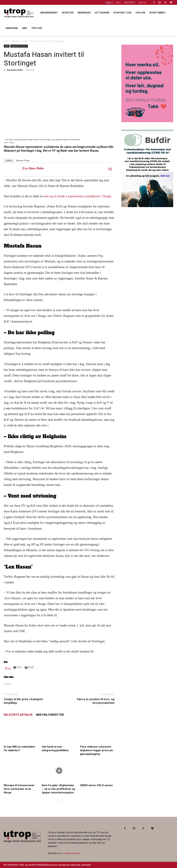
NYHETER (68, 12)
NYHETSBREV (157, 12)
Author (9, 160)
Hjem (6, 41)
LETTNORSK (102, 12)
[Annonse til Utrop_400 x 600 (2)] (147, 121)
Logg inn (109, 2)
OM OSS (140, 12)
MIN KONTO (130, 2)
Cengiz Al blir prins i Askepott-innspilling (24, 701)
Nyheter (16, 41)
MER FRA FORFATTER (50, 715)
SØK (25, 28)
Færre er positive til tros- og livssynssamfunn (96, 701)
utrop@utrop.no (71, 853)
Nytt (25, 41)
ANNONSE (12, 28)
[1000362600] (147, 206)
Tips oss (142, 2)
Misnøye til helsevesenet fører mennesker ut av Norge (19, 789)
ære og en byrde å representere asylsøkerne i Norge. (78, 196)
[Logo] (19, 12)
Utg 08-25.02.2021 (19, 46)
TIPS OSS (37, 28)
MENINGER (84, 12)
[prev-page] (58, 800)
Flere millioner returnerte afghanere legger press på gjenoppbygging (96, 750)
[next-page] (64, 800)
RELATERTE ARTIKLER (18, 715)
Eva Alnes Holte (15, 70)
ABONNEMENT (49, 12)
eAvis (118, 2)
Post (8, 668)
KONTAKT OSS (122, 12)
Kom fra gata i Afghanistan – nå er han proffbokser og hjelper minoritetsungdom (58, 789)
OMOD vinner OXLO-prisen (96, 785)
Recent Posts (23, 160)
